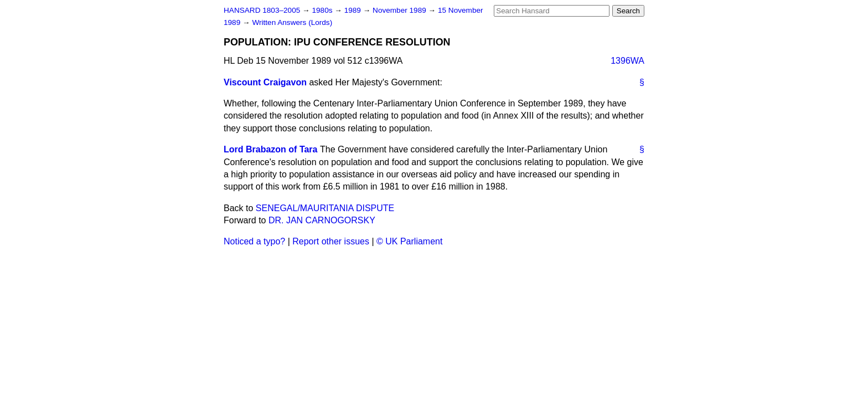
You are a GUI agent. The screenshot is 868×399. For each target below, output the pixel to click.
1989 (354, 10)
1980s (323, 10)
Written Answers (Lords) (292, 22)
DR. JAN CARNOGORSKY (322, 220)
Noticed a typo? (254, 241)
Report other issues (331, 241)
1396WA (627, 61)
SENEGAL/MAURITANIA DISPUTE (325, 208)
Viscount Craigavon (265, 82)
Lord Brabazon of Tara (271, 149)
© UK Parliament (409, 241)
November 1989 (401, 10)
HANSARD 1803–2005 (262, 10)
